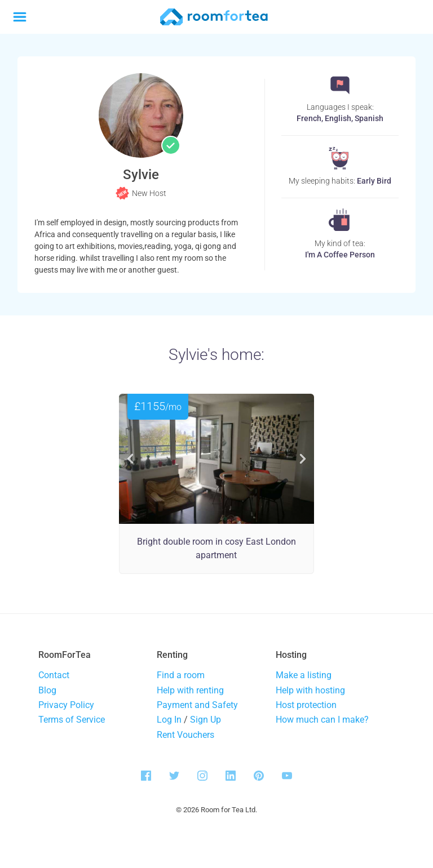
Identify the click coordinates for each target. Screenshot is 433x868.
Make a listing (304, 675)
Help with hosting (310, 690)
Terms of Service (72, 720)
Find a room (181, 675)
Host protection (306, 705)
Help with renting (190, 690)
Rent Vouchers (185, 735)
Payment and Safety (197, 705)
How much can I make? (322, 720)
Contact (54, 675)
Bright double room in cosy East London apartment (216, 548)
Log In (169, 720)
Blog (47, 690)
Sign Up (206, 720)
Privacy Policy (66, 705)
